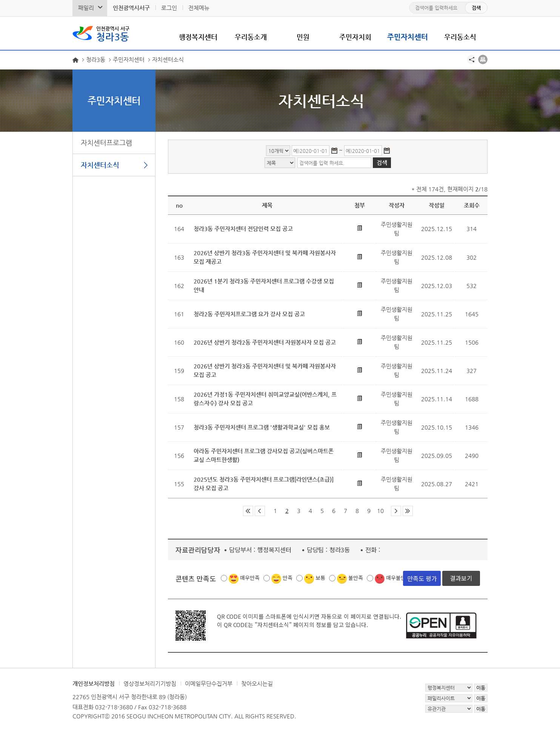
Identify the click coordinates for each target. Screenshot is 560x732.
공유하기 (472, 59)
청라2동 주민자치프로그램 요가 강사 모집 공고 (249, 314)
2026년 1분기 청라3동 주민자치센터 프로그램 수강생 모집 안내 (264, 285)
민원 (303, 37)
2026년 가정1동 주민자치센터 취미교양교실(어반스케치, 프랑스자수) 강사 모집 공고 (265, 399)
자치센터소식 (100, 165)
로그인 (169, 8)
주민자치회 (355, 37)
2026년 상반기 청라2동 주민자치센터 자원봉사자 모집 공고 (265, 342)
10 (380, 511)
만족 (288, 578)
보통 (320, 578)
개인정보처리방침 (94, 683)
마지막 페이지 (408, 511)
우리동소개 (251, 37)
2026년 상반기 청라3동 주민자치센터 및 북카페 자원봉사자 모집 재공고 (265, 257)
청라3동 (113, 33)
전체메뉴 (199, 8)
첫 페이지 (248, 511)
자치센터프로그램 (106, 143)
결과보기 (461, 578)
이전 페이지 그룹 (260, 511)
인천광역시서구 (131, 8)
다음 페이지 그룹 (396, 511)
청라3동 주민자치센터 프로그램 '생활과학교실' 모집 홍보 (262, 427)
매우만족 (250, 578)
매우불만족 (398, 578)
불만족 (356, 578)
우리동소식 (460, 37)
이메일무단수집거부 (209, 683)
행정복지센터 (198, 37)
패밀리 (86, 8)
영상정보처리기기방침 (150, 683)
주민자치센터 (408, 37)
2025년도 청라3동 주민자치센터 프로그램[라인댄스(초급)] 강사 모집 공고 (264, 484)
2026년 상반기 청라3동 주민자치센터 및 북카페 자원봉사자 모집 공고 (265, 370)
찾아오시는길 (257, 683)
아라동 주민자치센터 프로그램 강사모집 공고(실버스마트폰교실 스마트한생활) (264, 455)
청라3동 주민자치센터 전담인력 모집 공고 (243, 229)
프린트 (483, 59)
